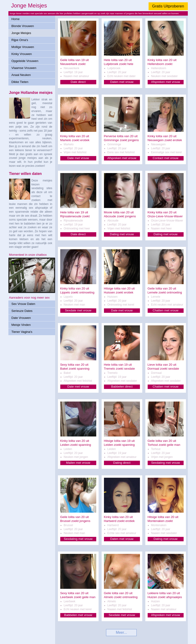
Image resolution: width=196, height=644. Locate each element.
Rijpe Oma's (20, 40)
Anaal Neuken (21, 75)
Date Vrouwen (21, 318)
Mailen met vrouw (78, 463)
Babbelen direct (122, 387)
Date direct (78, 82)
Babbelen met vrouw (78, 615)
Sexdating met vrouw (166, 463)
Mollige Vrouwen (23, 47)
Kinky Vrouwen (22, 54)
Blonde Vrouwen (23, 26)
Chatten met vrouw (166, 310)
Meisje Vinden (21, 325)
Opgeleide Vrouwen (25, 61)
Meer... (121, 632)
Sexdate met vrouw (78, 310)
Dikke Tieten (20, 82)
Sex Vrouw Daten (23, 304)
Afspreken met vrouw (166, 82)
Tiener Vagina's (22, 332)
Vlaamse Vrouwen (24, 68)
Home (16, 19)
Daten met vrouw (122, 82)
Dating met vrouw (122, 234)
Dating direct (122, 463)
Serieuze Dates (22, 311)
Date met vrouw (78, 158)
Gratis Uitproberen (168, 6)
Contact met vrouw (166, 158)
